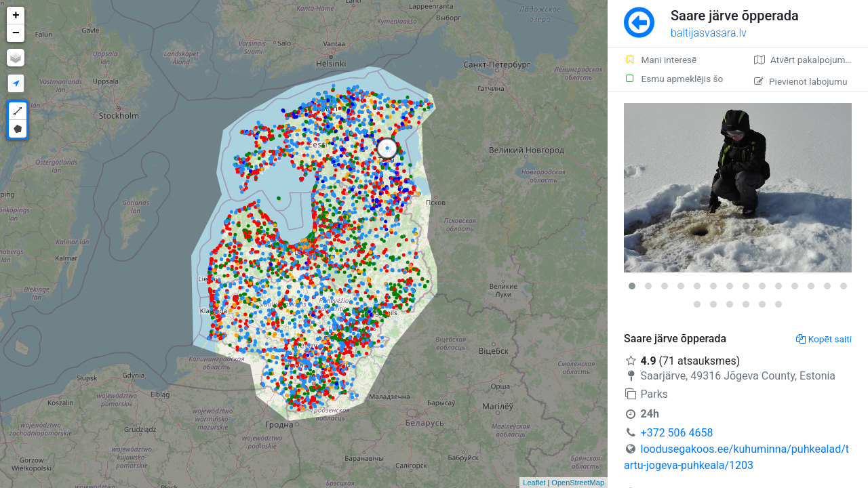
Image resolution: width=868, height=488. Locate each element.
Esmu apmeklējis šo (673, 79)
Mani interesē (660, 60)
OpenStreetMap (578, 483)
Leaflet (534, 483)
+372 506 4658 (677, 433)
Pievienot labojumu (801, 81)
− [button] (16, 33)
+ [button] (16, 16)
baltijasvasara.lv (709, 33)
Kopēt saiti (824, 339)
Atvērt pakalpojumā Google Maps (811, 60)
